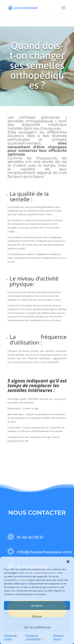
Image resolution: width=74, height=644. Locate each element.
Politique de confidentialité (33, 637)
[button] (68, 562)
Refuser (37, 616)
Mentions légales (58, 637)
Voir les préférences (37, 627)
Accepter (37, 605)
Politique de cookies (10, 637)
